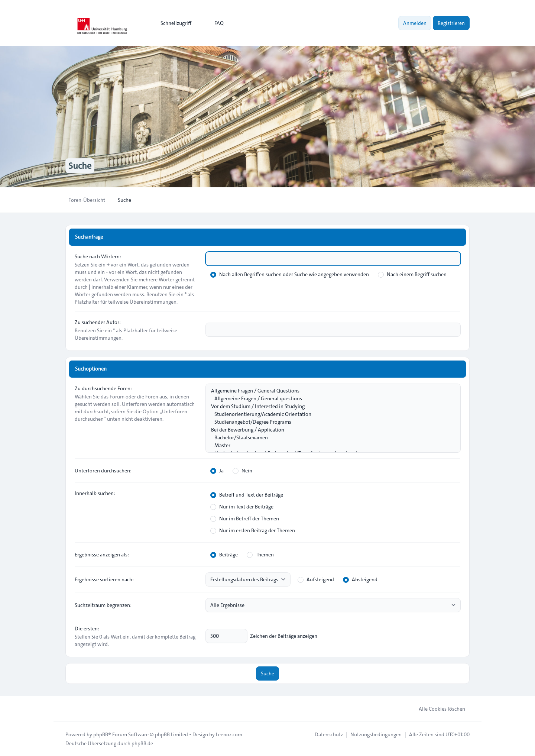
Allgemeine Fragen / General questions (329, 399)
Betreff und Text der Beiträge (247, 495)
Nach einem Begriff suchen (412, 274)
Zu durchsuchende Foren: (103, 388)
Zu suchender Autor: (98, 322)
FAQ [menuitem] (214, 23)
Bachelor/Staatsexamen (329, 438)
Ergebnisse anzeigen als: (102, 555)
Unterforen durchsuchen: (103, 471)
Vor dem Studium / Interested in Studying (329, 406)
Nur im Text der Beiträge (242, 507)
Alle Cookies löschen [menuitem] (437, 709)
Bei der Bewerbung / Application (329, 430)
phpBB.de (142, 743)
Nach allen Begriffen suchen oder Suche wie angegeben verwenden (290, 274)
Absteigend (360, 579)
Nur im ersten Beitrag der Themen (253, 530)
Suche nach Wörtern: (98, 256)
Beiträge (224, 555)
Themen (260, 555)
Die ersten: (87, 629)
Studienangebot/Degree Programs (329, 422)
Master (329, 445)
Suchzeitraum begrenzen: (103, 605)
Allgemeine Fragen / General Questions (329, 391)
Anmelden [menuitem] (415, 23)
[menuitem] (173, 23)
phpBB (101, 734)
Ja (217, 471)
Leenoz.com (229, 734)
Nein (242, 471)
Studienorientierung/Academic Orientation (329, 414)
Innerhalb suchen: (95, 493)
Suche (267, 673)
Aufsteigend (316, 579)
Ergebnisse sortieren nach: (104, 579)
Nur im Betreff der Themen (245, 518)
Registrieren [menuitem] (451, 23)
